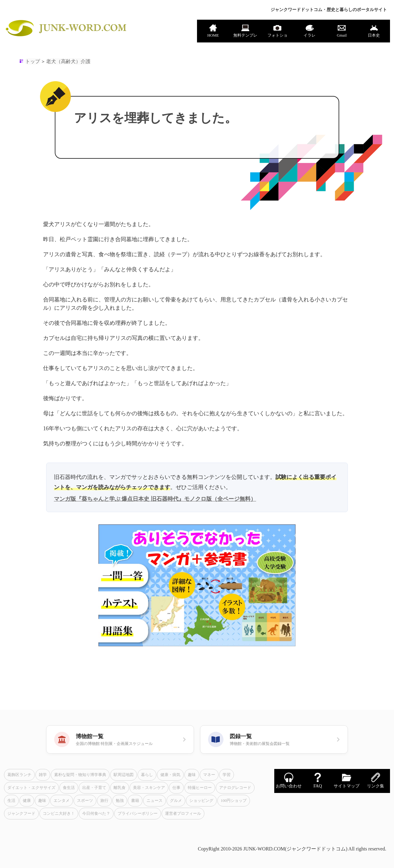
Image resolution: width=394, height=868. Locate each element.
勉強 (120, 801)
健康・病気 (170, 775)
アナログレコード (235, 788)
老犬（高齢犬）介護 (68, 61)
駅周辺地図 (124, 775)
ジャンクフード (21, 814)
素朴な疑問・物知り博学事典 (80, 775)
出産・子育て (94, 788)
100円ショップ (234, 801)
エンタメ (62, 801)
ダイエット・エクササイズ (31, 788)
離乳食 (120, 788)
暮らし (147, 775)
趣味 (192, 775)
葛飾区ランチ (19, 775)
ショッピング (201, 801)
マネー (209, 775)
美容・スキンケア (149, 788)
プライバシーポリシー (138, 814)
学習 (227, 775)
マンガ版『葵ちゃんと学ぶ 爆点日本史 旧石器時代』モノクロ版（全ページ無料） (155, 499)
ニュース (155, 801)
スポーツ (85, 801)
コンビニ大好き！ (59, 814)
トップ (33, 61)
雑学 (43, 775)
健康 (27, 801)
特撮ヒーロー (200, 788)
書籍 (135, 801)
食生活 (69, 788)
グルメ (176, 801)
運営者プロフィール (183, 814)
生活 (11, 801)
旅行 (104, 801)
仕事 (176, 788)
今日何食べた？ (96, 814)
